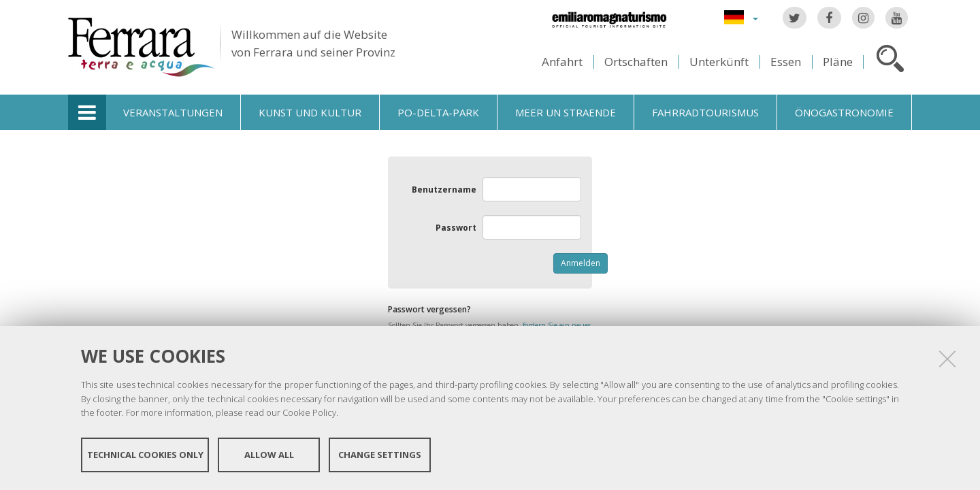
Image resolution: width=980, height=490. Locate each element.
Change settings (380, 455)
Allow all (269, 455)
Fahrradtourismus (705, 112)
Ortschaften (636, 62)
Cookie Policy (309, 412)
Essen (786, 62)
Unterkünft (719, 62)
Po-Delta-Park (438, 112)
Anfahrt (562, 62)
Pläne (838, 62)
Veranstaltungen (173, 112)
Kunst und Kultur (310, 112)
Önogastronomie (844, 112)
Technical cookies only (145, 455)
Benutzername (444, 190)
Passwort (456, 228)
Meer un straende (566, 112)
